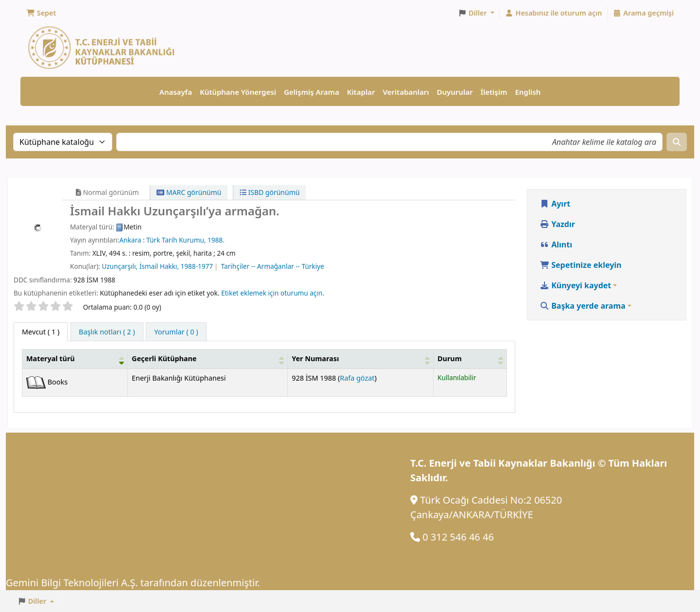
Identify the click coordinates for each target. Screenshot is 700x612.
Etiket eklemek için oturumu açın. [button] (273, 293)
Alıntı (556, 245)
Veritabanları (406, 92)
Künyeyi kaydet (575, 285)
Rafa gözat (357, 378)
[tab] (107, 332)
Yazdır (557, 224)
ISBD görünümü (270, 192)
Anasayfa (176, 92)
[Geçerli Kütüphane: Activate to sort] (208, 359)
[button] (41, 13)
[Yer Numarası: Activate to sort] (361, 359)
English (528, 92)
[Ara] (677, 142)
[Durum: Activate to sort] (470, 359)
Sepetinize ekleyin (581, 265)
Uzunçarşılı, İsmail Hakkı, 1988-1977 (158, 266)
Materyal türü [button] (51, 358)
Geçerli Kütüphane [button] (164, 358)
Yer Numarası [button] (315, 358)
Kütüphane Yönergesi (238, 92)
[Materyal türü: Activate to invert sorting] (75, 359)
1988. (216, 240)
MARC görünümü (189, 192)
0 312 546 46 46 (458, 537)
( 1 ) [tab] (41, 332)
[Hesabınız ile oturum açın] (554, 13)
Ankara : (133, 240)
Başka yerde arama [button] (583, 306)
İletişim (494, 92)
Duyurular (455, 92)
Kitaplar (361, 92)
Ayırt (555, 204)
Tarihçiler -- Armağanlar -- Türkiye (273, 266)
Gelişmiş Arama (312, 92)
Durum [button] (450, 358)
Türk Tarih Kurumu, (177, 240)
